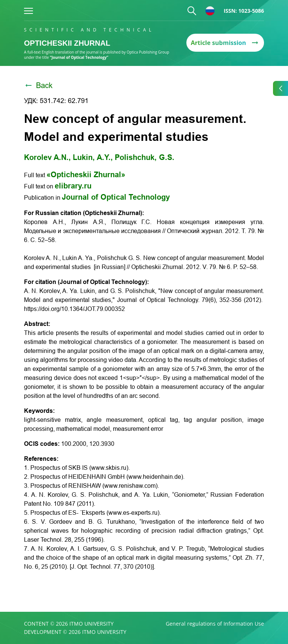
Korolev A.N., (47, 157)
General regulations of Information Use (215, 624)
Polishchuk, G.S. (145, 157)
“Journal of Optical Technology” (79, 57)
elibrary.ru (73, 186)
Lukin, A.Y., (93, 157)
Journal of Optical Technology (116, 197)
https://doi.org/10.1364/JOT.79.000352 (74, 309)
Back (38, 85)
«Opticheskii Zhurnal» (86, 175)
